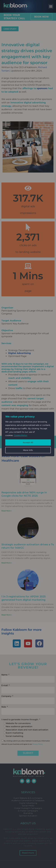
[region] (28, 434)
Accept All (28, 442)
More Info (28, 450)
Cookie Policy (21, 435)
